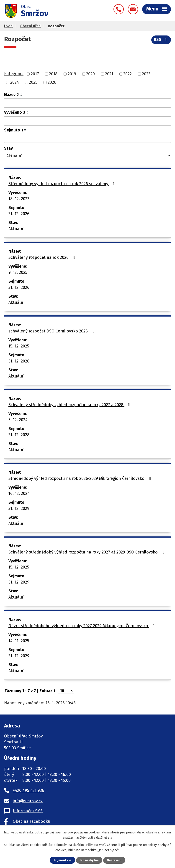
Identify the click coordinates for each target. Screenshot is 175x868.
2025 (33, 82)
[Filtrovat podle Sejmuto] (87, 138)
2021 (109, 74)
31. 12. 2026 (19, 214)
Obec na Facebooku (32, 821)
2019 (72, 74)
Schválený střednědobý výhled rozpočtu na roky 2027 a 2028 (70, 405)
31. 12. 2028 (19, 435)
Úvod (8, 26)
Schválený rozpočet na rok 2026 (43, 257)
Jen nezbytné (89, 860)
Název (12, 95)
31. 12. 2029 (19, 508)
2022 (127, 74)
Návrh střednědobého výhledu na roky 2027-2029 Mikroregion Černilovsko (82, 626)
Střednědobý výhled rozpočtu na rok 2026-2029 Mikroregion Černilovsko (81, 478)
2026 (52, 82)
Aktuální (17, 229)
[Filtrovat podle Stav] (87, 156)
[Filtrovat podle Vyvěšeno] (87, 121)
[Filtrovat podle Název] (87, 103)
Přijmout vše (63, 860)
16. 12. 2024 (19, 493)
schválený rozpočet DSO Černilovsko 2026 (52, 331)
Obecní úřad (30, 26)
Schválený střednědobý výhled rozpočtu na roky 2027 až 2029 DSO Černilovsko (87, 552)
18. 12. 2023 (19, 199)
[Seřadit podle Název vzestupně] (21, 94)
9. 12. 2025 (18, 272)
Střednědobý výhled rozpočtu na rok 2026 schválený (63, 184)
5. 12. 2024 (18, 420)
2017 (35, 74)
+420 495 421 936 (28, 790)
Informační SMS (28, 811)
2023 (146, 74)
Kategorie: (14, 74)
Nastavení (114, 860)
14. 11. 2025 (19, 641)
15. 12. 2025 (19, 346)
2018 (53, 74)
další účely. (104, 837)
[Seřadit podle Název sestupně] (21, 96)
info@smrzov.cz (28, 801)
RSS (161, 40)
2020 (90, 74)
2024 (15, 82)
